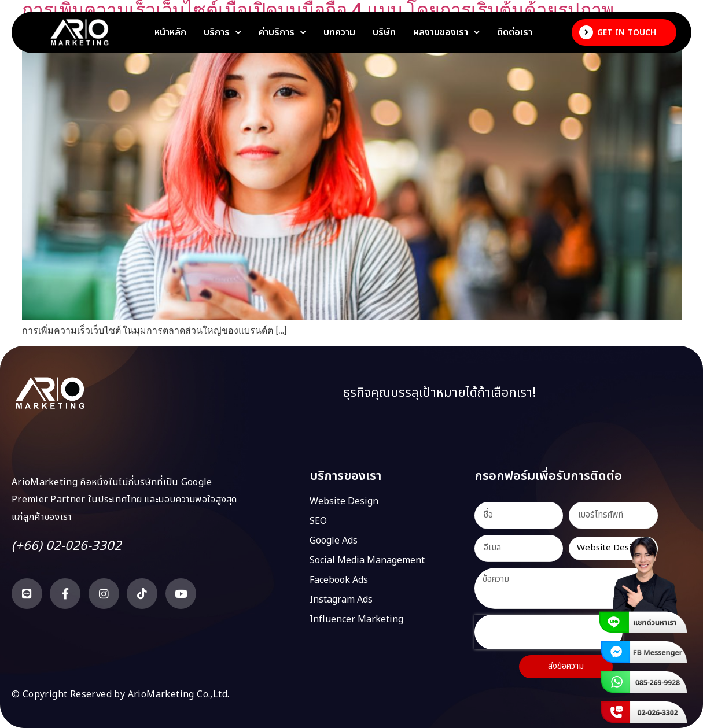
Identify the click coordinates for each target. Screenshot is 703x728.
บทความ (339, 32)
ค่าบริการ (282, 32)
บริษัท (384, 32)
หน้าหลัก (170, 32)
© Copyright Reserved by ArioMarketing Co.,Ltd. (120, 694)
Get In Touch (627, 33)
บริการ (222, 32)
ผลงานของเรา (446, 32)
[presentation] (549, 632)
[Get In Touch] (586, 32)
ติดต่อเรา (515, 32)
